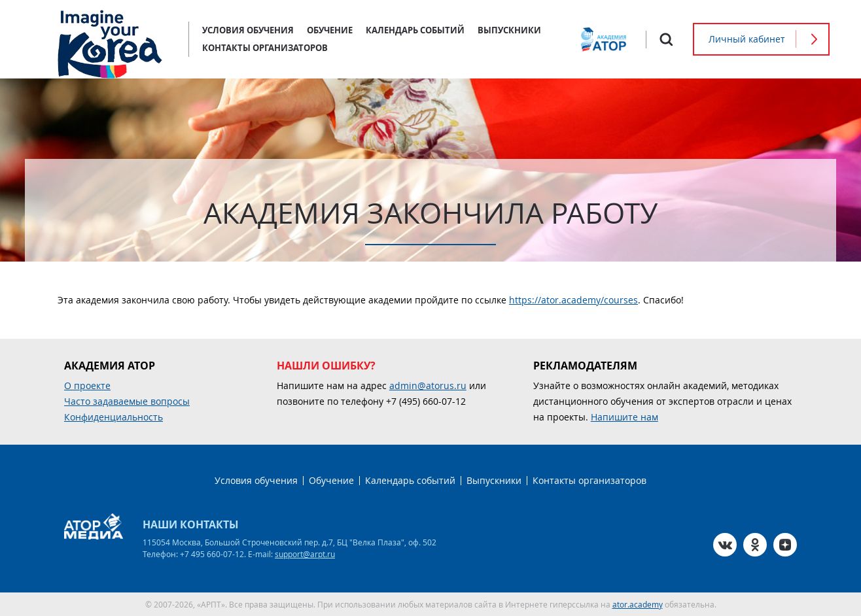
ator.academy (638, 604)
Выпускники (509, 30)
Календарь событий (415, 30)
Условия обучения (248, 30)
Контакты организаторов (265, 48)
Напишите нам (624, 417)
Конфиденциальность (114, 417)
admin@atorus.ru (428, 385)
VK (725, 545)
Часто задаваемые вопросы (127, 401)
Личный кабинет (747, 39)
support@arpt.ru (305, 554)
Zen (785, 545)
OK (755, 545)
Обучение (330, 30)
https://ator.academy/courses (573, 300)
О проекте (87, 385)
